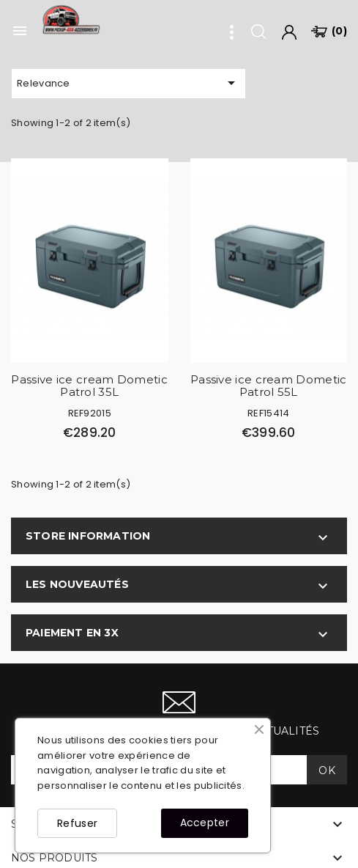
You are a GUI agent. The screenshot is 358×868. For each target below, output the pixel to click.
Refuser (77, 823)
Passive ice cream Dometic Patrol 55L (269, 386)
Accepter (205, 823)
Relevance (128, 83)
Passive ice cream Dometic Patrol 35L (89, 386)
